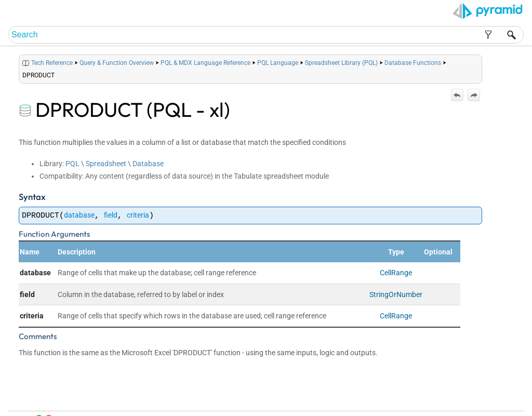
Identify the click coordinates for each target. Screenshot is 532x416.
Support (503, 396)
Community (474, 396)
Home (378, 396)
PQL (72, 164)
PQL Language (278, 63)
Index (447, 396)
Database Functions (413, 63)
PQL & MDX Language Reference (205, 63)
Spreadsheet (106, 164)
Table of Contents (413, 396)
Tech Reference (52, 63)
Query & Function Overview (117, 63)
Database (148, 164)
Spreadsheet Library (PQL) (341, 63)
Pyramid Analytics (456, 408)
